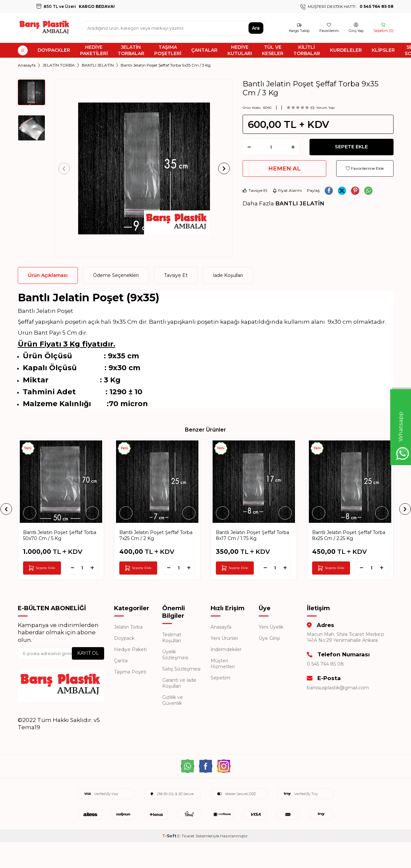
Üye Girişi (269, 638)
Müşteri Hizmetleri (223, 664)
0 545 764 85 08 (325, 664)
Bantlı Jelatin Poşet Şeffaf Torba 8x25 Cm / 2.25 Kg (349, 535)
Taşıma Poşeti (130, 672)
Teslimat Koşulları (172, 638)
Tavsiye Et (255, 190)
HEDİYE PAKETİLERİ (94, 50)
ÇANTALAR (204, 50)
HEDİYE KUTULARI (240, 50)
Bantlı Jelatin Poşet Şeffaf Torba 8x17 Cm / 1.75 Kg (252, 535)
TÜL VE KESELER (273, 50)
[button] (66, 168)
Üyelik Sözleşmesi (175, 655)
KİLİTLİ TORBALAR (307, 50)
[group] (144, 168)
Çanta (121, 661)
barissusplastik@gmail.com (338, 688)
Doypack (124, 638)
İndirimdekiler (226, 649)
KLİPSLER (383, 50)
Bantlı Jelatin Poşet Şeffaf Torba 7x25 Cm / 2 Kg (156, 535)
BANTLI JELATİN (98, 65)
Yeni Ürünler (224, 638)
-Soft (170, 836)
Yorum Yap (325, 108)
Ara (256, 28)
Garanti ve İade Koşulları (179, 683)
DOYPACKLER (54, 50)
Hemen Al (284, 168)
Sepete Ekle (352, 147)
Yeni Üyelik (271, 627)
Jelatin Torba (128, 627)
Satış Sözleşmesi (181, 669)
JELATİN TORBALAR (131, 50)
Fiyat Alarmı (287, 190)
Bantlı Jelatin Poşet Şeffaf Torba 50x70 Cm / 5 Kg (60, 535)
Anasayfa (27, 65)
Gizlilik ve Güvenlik (173, 700)
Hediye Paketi (130, 649)
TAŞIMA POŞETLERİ (168, 50)
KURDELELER (346, 50)
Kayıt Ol (88, 653)
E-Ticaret (186, 836)
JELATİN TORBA (59, 65)
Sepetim (220, 678)
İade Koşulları (228, 275)
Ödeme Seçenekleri (116, 275)
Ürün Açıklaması (48, 275)
